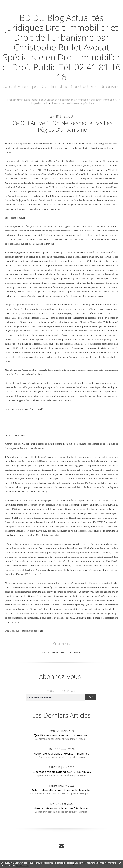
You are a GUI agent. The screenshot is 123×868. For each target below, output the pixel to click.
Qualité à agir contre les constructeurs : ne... (62, 737)
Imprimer (61, 645)
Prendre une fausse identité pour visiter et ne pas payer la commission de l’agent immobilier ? (62, 100)
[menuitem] (64, 100)
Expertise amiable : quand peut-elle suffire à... (62, 774)
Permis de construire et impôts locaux (74, 103)
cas (14, 146)
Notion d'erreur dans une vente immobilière (61, 755)
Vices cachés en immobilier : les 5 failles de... (62, 810)
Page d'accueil (41, 103)
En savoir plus (22, 865)
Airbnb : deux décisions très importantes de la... (61, 792)
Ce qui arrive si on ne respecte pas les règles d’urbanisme (62, 127)
